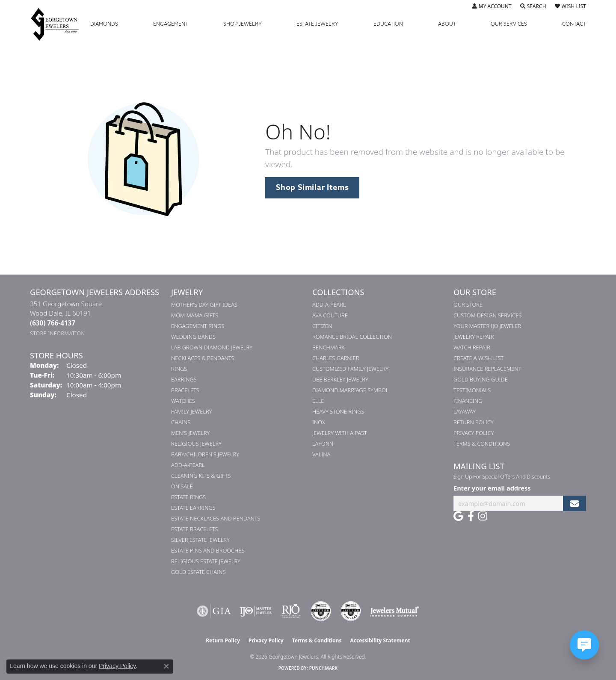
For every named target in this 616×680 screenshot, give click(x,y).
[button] (492, 6)
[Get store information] (58, 333)
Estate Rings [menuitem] (188, 497)
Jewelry (243, 24)
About (447, 24)
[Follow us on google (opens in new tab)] (458, 516)
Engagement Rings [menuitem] (198, 326)
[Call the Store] (53, 323)
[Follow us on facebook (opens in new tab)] (471, 516)
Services (509, 24)
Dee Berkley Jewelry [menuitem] (340, 379)
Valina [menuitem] (321, 454)
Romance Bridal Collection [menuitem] (352, 337)
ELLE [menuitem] (318, 401)
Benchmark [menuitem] (329, 347)
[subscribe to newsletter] (575, 504)
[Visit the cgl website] (351, 611)
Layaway (465, 411)
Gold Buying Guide (481, 379)
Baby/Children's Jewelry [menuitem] (205, 454)
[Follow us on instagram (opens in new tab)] (483, 516)
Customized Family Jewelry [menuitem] (350, 369)
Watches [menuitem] (183, 401)
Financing (468, 401)
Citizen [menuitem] (322, 326)
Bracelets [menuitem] (185, 390)
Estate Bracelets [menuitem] (195, 529)
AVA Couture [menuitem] (330, 315)
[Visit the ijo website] (256, 611)
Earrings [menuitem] (184, 379)
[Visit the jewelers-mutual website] (395, 611)
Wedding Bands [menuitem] (193, 337)
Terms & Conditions (482, 443)
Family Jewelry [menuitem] (192, 411)
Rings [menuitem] (179, 369)
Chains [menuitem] (181, 422)
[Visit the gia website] (214, 611)
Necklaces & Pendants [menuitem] (203, 358)
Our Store (468, 305)
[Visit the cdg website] (321, 611)
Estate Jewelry (317, 24)
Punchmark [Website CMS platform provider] (324, 668)
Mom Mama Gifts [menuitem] (195, 315)
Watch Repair (472, 347)
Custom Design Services (487, 315)
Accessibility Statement (380, 640)
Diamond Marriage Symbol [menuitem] (351, 390)
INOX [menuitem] (319, 422)
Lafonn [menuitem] (323, 443)
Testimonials (472, 390)
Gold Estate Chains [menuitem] (198, 572)
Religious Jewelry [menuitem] (196, 443)
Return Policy (474, 422)
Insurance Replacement (487, 369)
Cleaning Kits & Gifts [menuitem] (201, 476)
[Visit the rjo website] (291, 611)
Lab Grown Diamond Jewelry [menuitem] (212, 347)
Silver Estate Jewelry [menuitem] (200, 540)
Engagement (171, 24)
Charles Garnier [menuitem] (336, 358)
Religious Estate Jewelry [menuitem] (206, 561)
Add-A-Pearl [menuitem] (188, 465)
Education (388, 24)
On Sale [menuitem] (182, 486)
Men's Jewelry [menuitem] (190, 433)
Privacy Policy (474, 433)
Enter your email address (492, 488)
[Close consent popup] (166, 666)
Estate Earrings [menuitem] (193, 508)
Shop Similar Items (312, 187)
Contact (574, 24)
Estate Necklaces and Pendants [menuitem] (216, 518)
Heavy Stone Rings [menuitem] (338, 411)
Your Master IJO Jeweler (487, 326)
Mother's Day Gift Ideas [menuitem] (204, 305)
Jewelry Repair (474, 337)
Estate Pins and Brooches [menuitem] (208, 550)
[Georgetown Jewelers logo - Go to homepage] (59, 24)
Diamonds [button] (104, 24)
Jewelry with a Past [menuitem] (340, 433)
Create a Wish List (478, 358)
